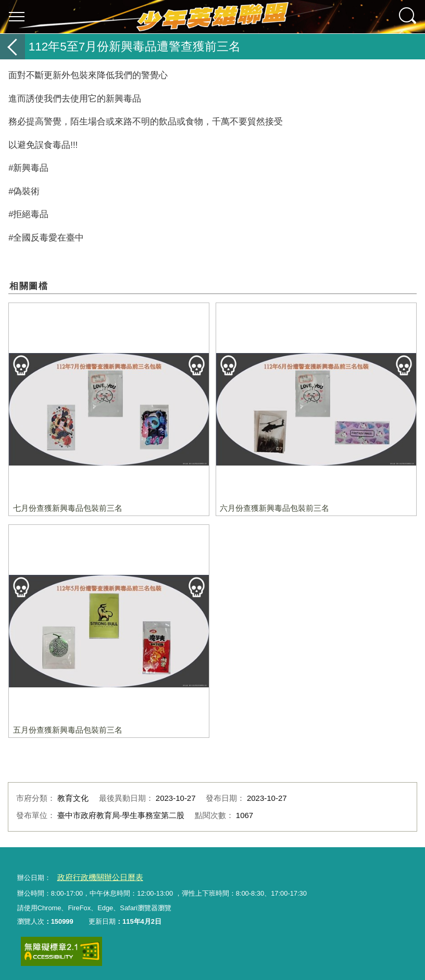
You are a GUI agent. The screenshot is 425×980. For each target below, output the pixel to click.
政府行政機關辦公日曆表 (93, 877)
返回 (12, 47)
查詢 (408, 17)
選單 (17, 17)
